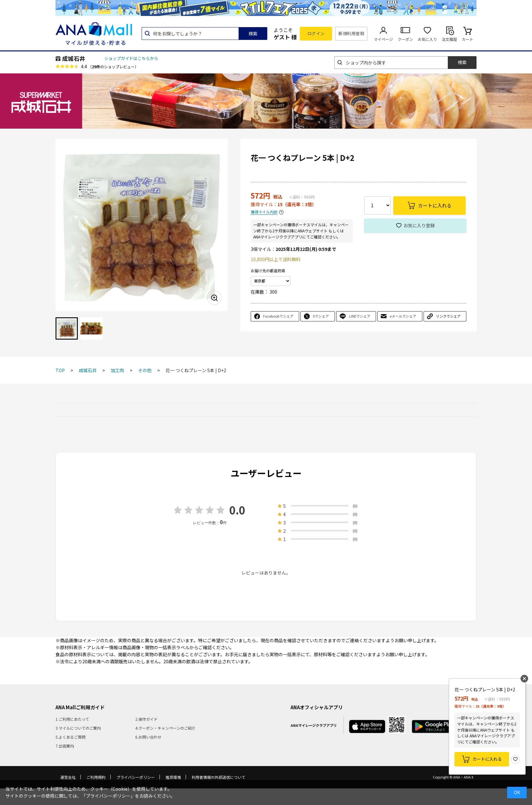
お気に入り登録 (419, 225)
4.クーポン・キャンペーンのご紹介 (165, 728)
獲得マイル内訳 (264, 212)
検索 (253, 34)
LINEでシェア (360, 316)
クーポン (405, 39)
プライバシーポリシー (136, 777)
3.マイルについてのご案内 (78, 728)
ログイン (316, 33)
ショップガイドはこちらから (131, 58)
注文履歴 (449, 39)
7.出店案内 (65, 746)
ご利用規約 (96, 777)
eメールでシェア (403, 316)
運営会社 (68, 777)
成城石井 (74, 58)
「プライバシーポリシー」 (108, 796)
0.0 (237, 510)
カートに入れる (487, 759)
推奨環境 (173, 777)
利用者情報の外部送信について (218, 777)
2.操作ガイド (146, 719)
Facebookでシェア (278, 316)
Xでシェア (321, 316)
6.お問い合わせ (148, 737)
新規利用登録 (351, 33)
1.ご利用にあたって (72, 719)
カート (468, 39)
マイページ (383, 39)
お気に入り (427, 39)
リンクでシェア (448, 316)
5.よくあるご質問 (70, 737)
